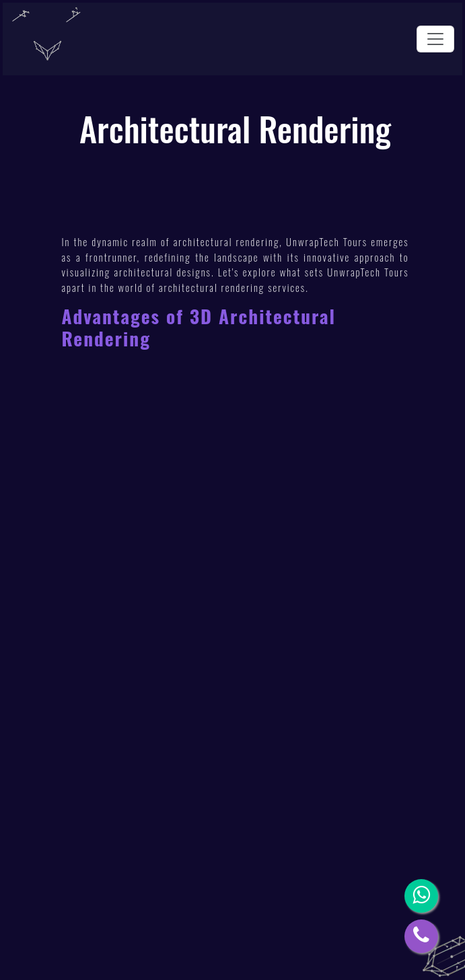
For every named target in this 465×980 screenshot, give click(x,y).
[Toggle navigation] (435, 39)
